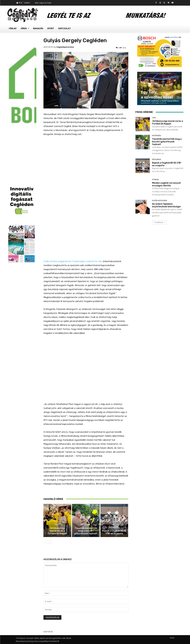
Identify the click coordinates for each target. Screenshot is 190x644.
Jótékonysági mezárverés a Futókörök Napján (57, 531)
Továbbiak (159, 222)
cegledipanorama (65, 47)
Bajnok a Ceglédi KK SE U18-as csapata (114, 532)
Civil (57, 525)
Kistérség (85, 525)
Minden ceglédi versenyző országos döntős (166, 184)
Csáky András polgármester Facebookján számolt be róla (73, 261)
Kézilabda (114, 527)
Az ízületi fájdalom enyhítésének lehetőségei (166, 205)
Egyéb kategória (160, 201)
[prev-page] (45, 542)
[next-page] (50, 542)
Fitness (155, 180)
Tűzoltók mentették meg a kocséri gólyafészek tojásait (86, 531)
